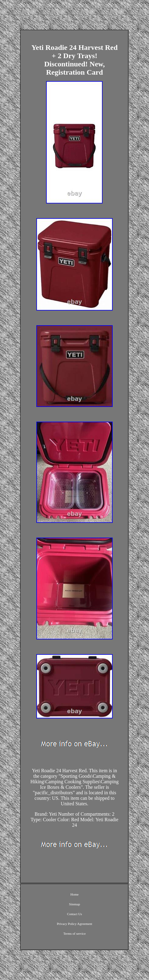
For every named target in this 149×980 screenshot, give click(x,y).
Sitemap (74, 904)
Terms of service (74, 933)
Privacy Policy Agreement (74, 924)
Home (75, 894)
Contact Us (74, 914)
